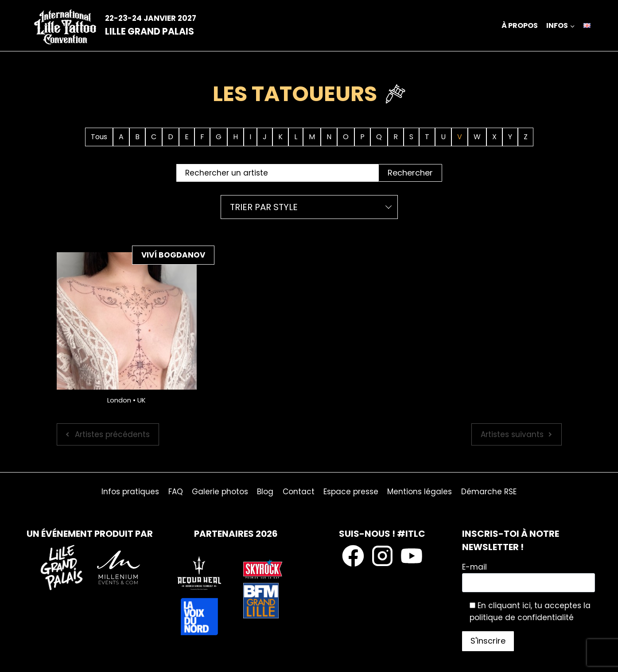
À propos (520, 25)
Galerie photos (220, 492)
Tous (99, 137)
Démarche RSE (489, 492)
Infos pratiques (130, 492)
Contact (299, 492)
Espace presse (351, 492)
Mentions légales (420, 492)
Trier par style (264, 207)
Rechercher (410, 173)
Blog (265, 492)
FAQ (176, 492)
